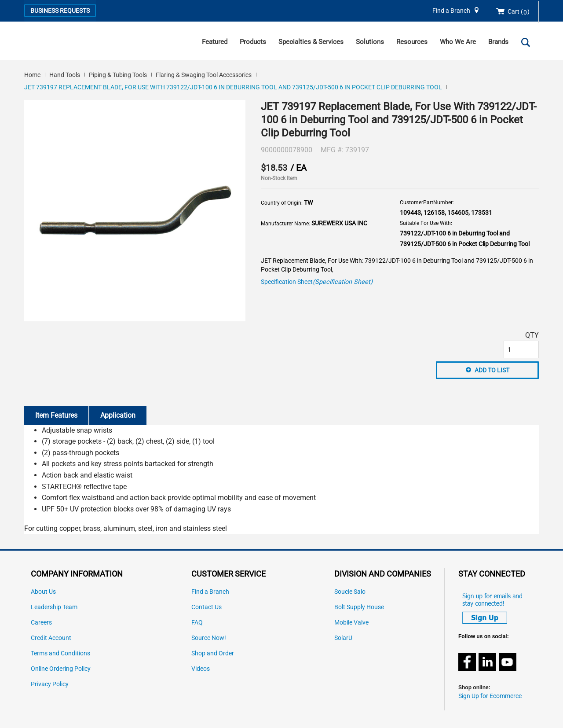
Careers (41, 623)
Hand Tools (65, 75)
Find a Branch (451, 11)
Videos (201, 669)
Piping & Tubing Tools (118, 75)
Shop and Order (213, 653)
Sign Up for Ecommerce (490, 696)
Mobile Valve (351, 623)
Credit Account (51, 638)
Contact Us (207, 607)
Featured (215, 42)
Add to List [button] (492, 370)
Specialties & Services (311, 42)
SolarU (343, 638)
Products (253, 42)
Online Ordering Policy (61, 669)
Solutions (370, 42)
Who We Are (458, 42)
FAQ (197, 623)
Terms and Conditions (60, 653)
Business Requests (60, 11)
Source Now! (209, 638)
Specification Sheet (317, 282)
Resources (412, 42)
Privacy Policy (50, 684)
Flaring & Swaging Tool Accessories (204, 75)
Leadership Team (54, 607)
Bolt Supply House (359, 607)
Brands (498, 42)
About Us (43, 592)
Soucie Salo (350, 592)
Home (32, 75)
